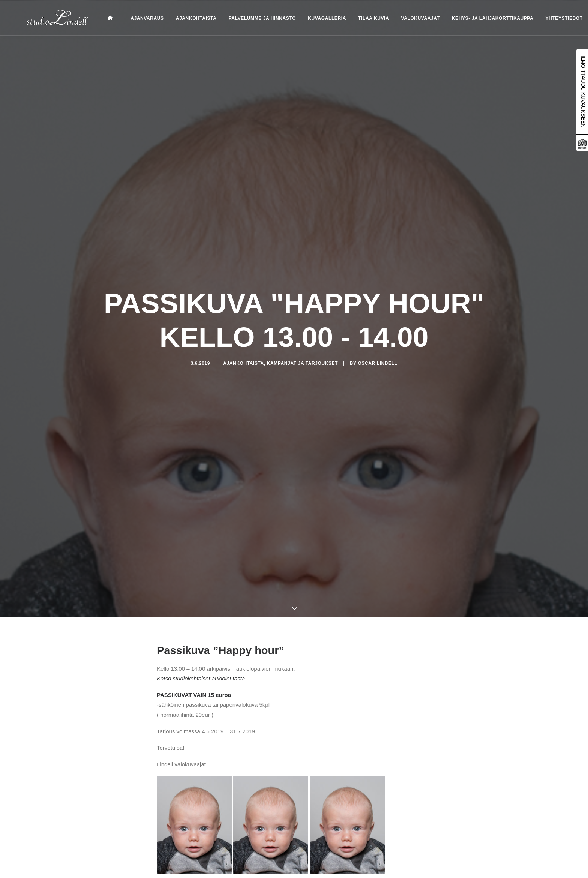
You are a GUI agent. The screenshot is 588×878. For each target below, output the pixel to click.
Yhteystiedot (551, 18)
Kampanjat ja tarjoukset (302, 384)
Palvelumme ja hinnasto (249, 18)
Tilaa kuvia (360, 18)
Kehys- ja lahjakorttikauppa (479, 18)
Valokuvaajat (407, 18)
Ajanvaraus (133, 18)
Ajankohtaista (183, 18)
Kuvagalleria (313, 18)
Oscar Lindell (377, 384)
